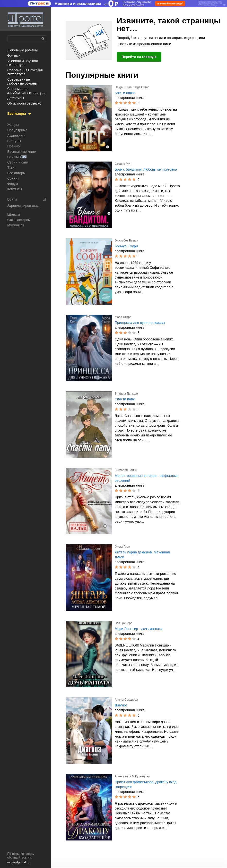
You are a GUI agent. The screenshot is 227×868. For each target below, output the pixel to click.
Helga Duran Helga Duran (132, 87)
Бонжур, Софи (126, 246)
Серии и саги (18, 162)
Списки (13, 157)
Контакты (15, 189)
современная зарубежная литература (26, 91)
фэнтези (14, 56)
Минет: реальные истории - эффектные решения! (147, 478)
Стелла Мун (123, 164)
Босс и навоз (125, 93)
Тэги (11, 168)
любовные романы (22, 50)
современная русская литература (25, 72)
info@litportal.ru (18, 862)
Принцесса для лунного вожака (140, 323)
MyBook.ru (16, 225)
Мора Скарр (123, 317)
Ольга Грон (122, 547)
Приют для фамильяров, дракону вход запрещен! (146, 784)
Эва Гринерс (123, 623)
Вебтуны (14, 141)
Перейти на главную (139, 57)
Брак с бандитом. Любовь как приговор (146, 169)
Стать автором (19, 220)
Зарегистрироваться (23, 206)
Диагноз (121, 705)
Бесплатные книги (22, 152)
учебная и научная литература (23, 63)
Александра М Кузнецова (132, 776)
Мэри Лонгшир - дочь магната (139, 629)
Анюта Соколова (126, 700)
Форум (13, 184)
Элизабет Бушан (127, 241)
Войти (12, 199)
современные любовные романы (22, 81)
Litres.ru (14, 214)
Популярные (17, 130)
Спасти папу (125, 399)
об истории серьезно (24, 103)
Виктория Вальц (126, 470)
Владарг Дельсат (127, 394)
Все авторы (16, 173)
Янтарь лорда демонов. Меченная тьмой (142, 555)
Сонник (13, 178)
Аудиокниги (16, 135)
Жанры (13, 125)
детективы (16, 98)
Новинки (14, 146)
